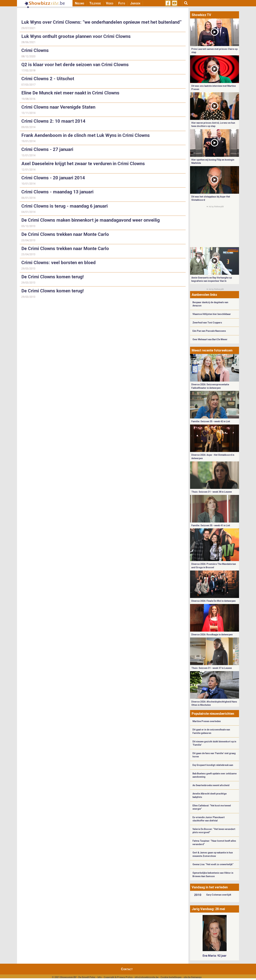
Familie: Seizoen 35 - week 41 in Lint (211, 525)
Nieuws (80, 3)
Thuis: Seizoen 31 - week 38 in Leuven (212, 492)
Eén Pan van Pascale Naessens (209, 331)
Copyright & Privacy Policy (118, 977)
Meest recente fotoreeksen (212, 350)
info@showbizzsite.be (147, 977)
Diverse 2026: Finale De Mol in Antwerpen (213, 601)
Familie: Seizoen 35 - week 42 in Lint (211, 421)
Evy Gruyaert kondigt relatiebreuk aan (213, 765)
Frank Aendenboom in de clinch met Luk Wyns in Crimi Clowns (86, 135)
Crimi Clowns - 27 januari (47, 149)
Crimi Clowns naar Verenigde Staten (58, 107)
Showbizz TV (201, 15)
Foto (122, 3)
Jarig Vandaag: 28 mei (208, 909)
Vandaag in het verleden (210, 887)
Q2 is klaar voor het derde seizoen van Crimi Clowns (75, 65)
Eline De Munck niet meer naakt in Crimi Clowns (70, 93)
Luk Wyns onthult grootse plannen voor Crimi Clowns (76, 36)
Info (100, 977)
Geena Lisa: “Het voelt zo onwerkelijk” (213, 864)
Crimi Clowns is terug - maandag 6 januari (65, 206)
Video (110, 3)
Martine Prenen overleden (207, 721)
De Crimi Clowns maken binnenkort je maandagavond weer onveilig (91, 220)
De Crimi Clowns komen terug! (52, 277)
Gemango (196, 977)
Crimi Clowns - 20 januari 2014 (53, 178)
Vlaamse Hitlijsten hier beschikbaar (212, 314)
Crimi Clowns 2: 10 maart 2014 (53, 121)
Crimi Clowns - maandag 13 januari (57, 192)
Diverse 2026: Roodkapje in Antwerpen (212, 635)
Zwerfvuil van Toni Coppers (207, 323)
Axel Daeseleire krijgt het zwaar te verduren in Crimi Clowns (83, 164)
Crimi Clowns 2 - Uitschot (48, 79)
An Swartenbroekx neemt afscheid (211, 785)
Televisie (95, 3)
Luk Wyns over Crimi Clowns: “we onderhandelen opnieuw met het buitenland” (101, 22)
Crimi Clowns (35, 50)
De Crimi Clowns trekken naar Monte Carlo (65, 234)
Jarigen (135, 3)
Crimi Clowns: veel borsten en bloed (59, 263)
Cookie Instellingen (171, 977)
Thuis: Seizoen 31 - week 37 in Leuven (212, 668)
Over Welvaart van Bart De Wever (210, 339)
